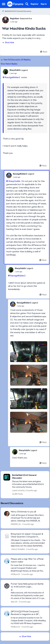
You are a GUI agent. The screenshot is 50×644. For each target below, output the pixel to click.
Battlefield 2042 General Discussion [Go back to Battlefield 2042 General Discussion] (17, 11)
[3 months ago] (28, 524)
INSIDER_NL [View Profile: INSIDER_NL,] (16, 524)
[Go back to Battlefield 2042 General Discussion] (29, 477)
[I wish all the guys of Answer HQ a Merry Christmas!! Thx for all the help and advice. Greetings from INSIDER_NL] (28, 518)
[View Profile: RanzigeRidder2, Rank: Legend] (9, 175)
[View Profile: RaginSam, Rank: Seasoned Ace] (5, 20)
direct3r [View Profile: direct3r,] (14, 602)
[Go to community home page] (15, 4)
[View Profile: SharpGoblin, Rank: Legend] (5, 72)
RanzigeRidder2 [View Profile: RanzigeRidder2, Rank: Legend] (20, 174)
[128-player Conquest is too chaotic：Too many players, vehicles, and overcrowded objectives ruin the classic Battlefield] (28, 543)
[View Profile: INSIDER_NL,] (7, 514)
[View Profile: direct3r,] (7, 586)
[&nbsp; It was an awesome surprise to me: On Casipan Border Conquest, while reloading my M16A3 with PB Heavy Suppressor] (28, 620)
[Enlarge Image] (29, 352)
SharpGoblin (14, 181)
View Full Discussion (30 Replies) (16, 60)
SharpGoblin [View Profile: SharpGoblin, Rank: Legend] (15, 70)
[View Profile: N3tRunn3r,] (7, 561)
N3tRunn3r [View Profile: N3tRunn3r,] (15, 574)
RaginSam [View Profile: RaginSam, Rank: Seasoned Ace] (15, 19)
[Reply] (44, 52)
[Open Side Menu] (4, 4)
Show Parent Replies (9, 64)
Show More (8, 43)
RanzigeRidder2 (13, 77)
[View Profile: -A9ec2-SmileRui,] (7, 536)
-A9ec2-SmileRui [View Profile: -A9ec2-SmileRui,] (18, 549)
